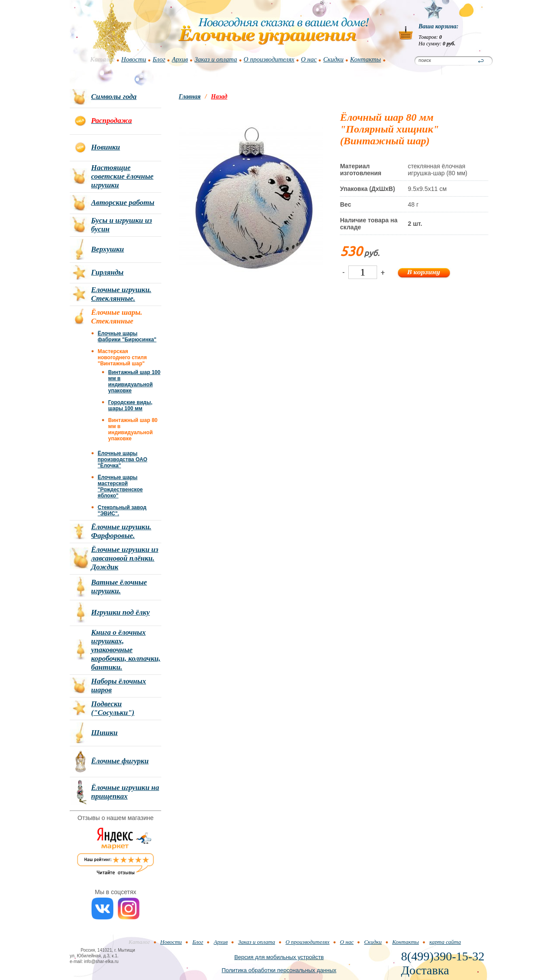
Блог (159, 59)
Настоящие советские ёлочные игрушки (122, 176)
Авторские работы (123, 202)
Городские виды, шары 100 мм (130, 405)
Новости (134, 59)
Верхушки (107, 249)
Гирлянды (107, 272)
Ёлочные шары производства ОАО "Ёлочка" (122, 459)
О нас (309, 59)
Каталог (102, 59)
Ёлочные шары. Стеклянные (117, 317)
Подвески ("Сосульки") (113, 708)
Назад (219, 97)
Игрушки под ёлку (121, 612)
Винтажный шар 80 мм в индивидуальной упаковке (133, 429)
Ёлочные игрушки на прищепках (125, 792)
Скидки (333, 59)
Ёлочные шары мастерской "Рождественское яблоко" (120, 487)
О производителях (269, 59)
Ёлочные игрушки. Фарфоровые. (121, 531)
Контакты (366, 59)
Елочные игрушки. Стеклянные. (121, 294)
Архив (180, 59)
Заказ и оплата (216, 59)
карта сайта (445, 942)
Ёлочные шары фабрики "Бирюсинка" (127, 337)
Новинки (105, 147)
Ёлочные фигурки (120, 761)
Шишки (104, 733)
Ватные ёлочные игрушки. (119, 587)
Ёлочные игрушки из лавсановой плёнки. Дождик (125, 558)
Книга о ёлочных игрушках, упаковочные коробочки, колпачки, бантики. (126, 650)
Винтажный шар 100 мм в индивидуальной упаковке (134, 381)
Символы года (114, 97)
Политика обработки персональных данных (279, 970)
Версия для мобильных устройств (279, 957)
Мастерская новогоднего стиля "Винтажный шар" (122, 357)
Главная (190, 97)
